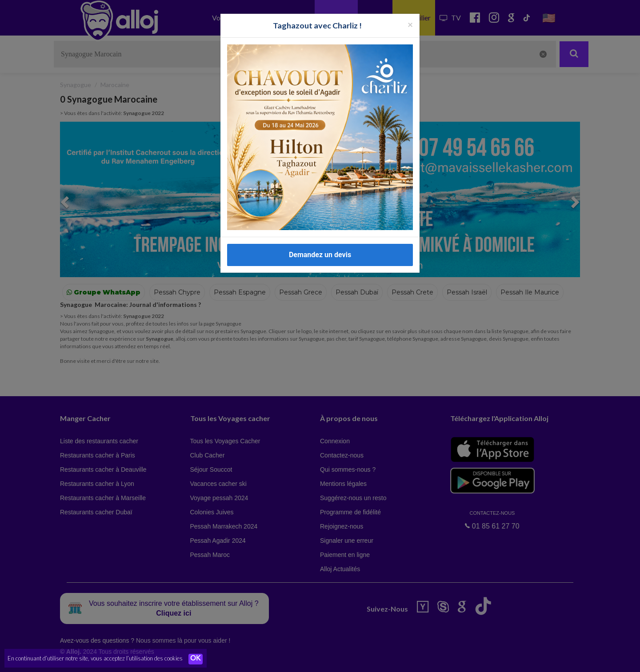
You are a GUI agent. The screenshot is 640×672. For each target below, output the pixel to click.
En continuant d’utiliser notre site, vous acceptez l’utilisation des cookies (95, 659)
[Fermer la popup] (410, 24)
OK (196, 659)
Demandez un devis (320, 255)
